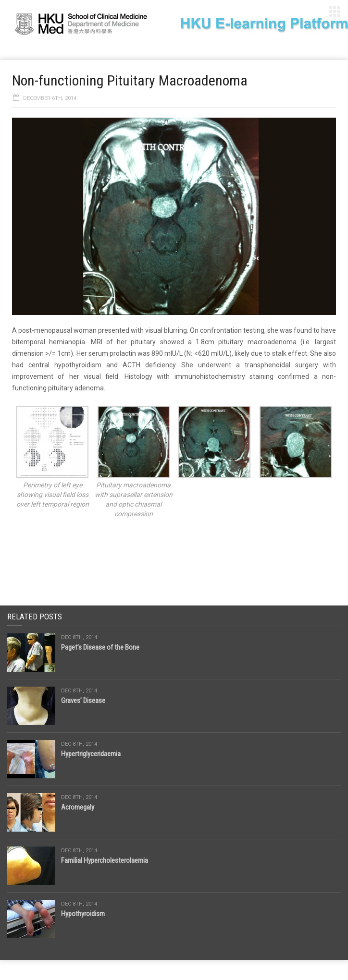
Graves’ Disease (83, 701)
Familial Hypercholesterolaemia (105, 860)
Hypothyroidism (83, 914)
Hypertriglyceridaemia (91, 754)
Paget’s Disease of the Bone (100, 647)
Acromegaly (78, 807)
